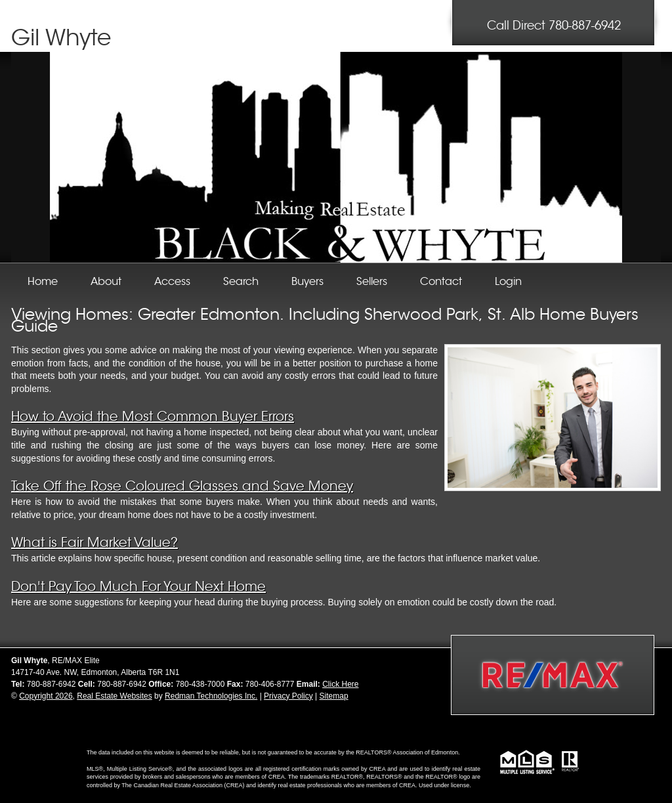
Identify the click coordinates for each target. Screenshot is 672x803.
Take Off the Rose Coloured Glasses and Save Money (182, 486)
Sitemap (334, 696)
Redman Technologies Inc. (211, 696)
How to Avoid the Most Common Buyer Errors (153, 417)
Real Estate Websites (115, 696)
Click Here (340, 684)
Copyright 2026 (46, 696)
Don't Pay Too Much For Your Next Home (138, 587)
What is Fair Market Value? (94, 543)
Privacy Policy (288, 696)
